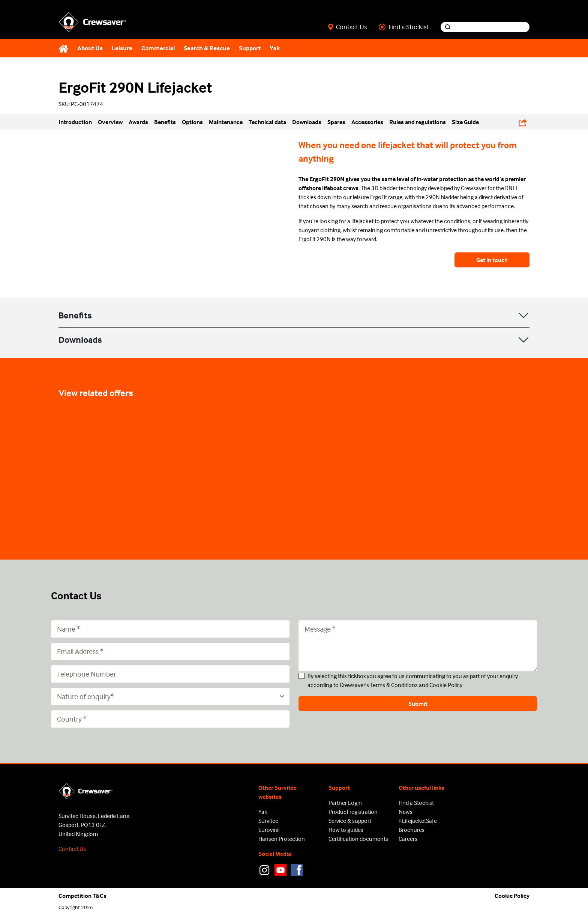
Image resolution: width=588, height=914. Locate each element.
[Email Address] (170, 651)
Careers (408, 839)
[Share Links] (523, 122)
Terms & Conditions (394, 685)
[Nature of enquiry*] (170, 696)
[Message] (418, 646)
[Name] (170, 629)
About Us (90, 48)
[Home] (66, 48)
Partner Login (345, 803)
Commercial (158, 48)
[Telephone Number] (170, 674)
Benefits (75, 315)
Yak (275, 48)
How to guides (346, 830)
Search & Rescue (207, 48)
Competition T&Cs (82, 896)
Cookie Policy (446, 685)
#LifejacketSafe (418, 821)
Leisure (122, 48)
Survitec (268, 821)
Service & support (350, 821)
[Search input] (492, 27)
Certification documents (358, 839)
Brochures (412, 830)
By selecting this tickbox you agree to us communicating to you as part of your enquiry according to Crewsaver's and (413, 680)
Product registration (353, 812)
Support (250, 48)
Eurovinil (269, 830)
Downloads (80, 340)
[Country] (170, 719)
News (406, 812)
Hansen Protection (282, 839)
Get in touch (492, 260)
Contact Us (347, 27)
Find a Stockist (404, 27)
